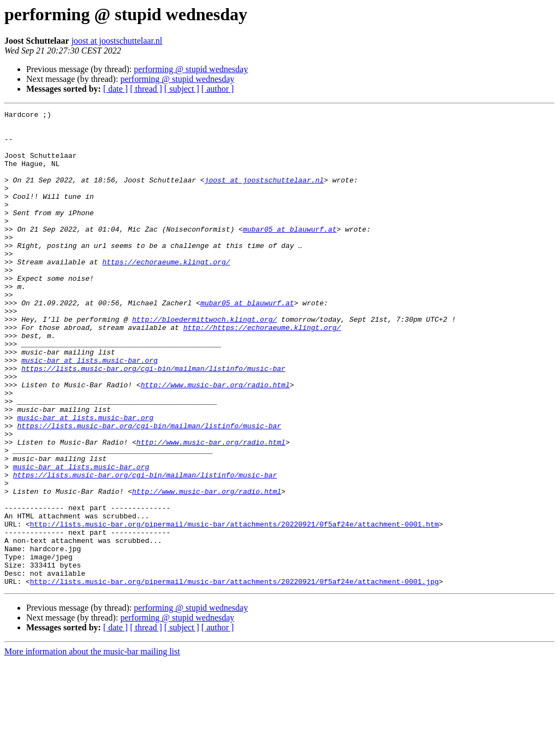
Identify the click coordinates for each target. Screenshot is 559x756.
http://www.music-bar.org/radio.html (215, 440)
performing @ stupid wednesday (191, 69)
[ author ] (218, 89)
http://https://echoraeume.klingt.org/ (262, 371)
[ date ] (115, 89)
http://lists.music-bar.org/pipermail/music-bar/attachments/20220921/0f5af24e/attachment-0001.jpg (234, 676)
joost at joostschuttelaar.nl (117, 41)
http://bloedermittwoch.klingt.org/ (204, 362)
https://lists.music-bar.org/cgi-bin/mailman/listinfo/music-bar (153, 421)
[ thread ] (146, 89)
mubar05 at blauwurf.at (290, 253)
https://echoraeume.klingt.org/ (166, 293)
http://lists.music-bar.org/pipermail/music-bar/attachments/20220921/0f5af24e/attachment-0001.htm (234, 607)
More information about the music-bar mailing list (92, 746)
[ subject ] (182, 89)
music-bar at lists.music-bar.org (90, 411)
